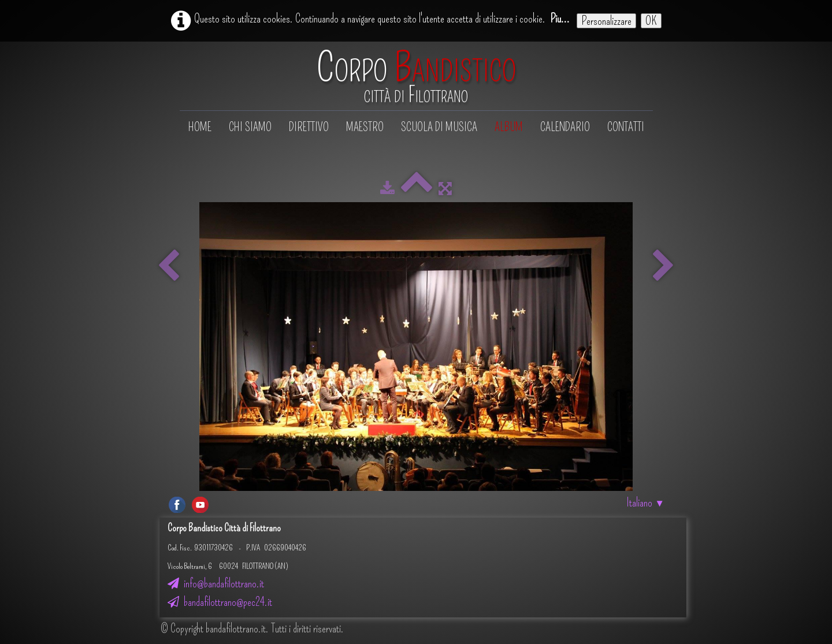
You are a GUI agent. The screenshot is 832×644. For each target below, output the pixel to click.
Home (200, 127)
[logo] (416, 77)
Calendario (565, 127)
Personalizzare (606, 21)
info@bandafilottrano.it (216, 583)
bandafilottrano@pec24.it (220, 602)
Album (509, 127)
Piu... (560, 18)
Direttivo (309, 127)
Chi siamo (250, 127)
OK (651, 21)
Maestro (365, 127)
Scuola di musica (439, 127)
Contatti (626, 127)
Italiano (645, 502)
